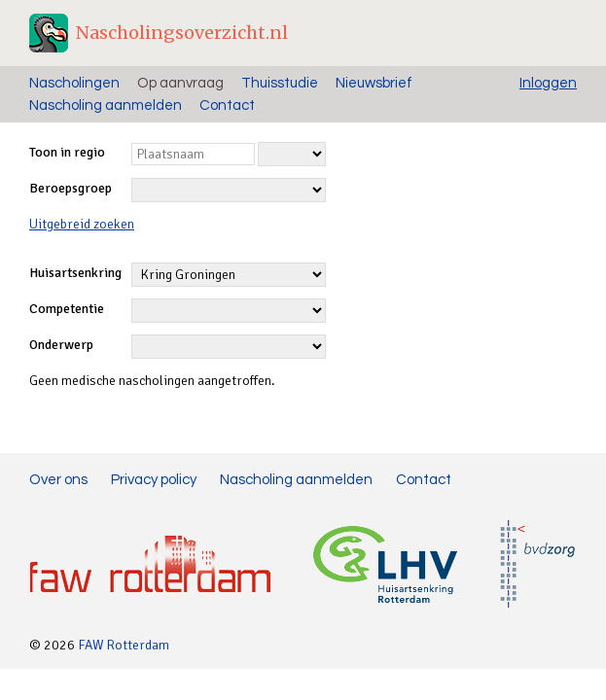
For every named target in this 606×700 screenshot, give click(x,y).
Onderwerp (61, 345)
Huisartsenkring (75, 273)
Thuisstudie (280, 83)
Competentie (67, 309)
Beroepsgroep (71, 188)
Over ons (58, 480)
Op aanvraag (180, 83)
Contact (227, 105)
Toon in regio (67, 152)
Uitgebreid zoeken (82, 224)
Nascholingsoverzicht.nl (182, 33)
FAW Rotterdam (124, 645)
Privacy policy (154, 480)
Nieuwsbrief (374, 83)
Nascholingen (74, 83)
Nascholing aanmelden (106, 105)
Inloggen (548, 83)
